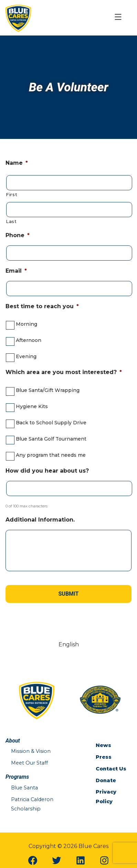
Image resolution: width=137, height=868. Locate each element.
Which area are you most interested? (64, 372)
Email (16, 271)
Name (17, 163)
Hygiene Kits (32, 406)
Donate (106, 780)
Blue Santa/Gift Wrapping (48, 390)
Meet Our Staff (29, 763)
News (103, 745)
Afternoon (29, 340)
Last (11, 221)
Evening (26, 356)
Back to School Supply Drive (51, 423)
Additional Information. (40, 520)
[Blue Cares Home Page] (18, 17)
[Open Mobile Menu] (118, 18)
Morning (27, 324)
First (12, 194)
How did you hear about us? (47, 471)
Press (104, 757)
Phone (18, 235)
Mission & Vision (31, 751)
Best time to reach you (42, 306)
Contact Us (111, 769)
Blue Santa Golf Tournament (51, 439)
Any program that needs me (51, 455)
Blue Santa (24, 788)
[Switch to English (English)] (69, 645)
